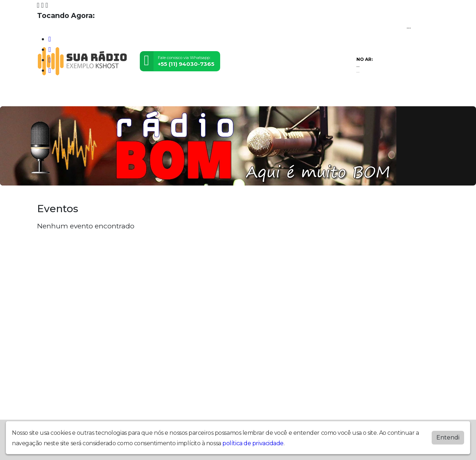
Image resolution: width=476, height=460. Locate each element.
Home (48, 96)
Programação (81, 96)
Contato (153, 96)
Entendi (448, 437)
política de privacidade (253, 443)
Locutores (121, 96)
